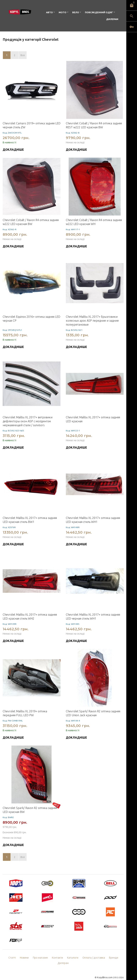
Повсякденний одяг (99, 12)
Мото (63, 12)
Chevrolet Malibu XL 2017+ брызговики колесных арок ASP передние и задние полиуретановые (92, 321)
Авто (49, 12)
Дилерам (112, 19)
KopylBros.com (105, 972)
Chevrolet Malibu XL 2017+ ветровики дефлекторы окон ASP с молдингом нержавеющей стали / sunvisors (28, 421)
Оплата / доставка (86, 958)
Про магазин (34, 958)
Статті (6, 958)
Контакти (51, 958)
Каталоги (66, 958)
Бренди (105, 958)
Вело (76, 12)
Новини (19, 958)
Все (23, 55)
